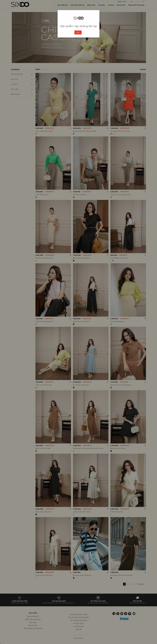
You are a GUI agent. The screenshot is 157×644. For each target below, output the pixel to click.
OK (78, 32)
